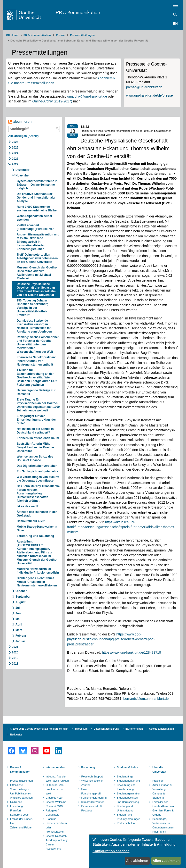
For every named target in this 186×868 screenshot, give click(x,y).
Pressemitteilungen (22, 781)
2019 (15, 658)
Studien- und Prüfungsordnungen (128, 817)
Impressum (81, 729)
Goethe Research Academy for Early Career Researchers (57, 842)
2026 (15, 142)
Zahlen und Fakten (21, 827)
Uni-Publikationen (21, 793)
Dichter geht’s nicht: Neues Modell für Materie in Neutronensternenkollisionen (37, 582)
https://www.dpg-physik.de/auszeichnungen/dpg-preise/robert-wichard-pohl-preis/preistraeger (111, 639)
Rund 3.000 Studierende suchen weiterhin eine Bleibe (37, 209)
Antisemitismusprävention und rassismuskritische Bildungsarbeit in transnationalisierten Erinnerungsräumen (38, 242)
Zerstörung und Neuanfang (36, 536)
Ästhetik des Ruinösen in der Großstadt (37, 514)
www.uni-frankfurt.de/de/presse (150, 95)
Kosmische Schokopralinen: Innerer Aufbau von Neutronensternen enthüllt (36, 361)
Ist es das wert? (28, 506)
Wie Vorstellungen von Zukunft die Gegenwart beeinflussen (38, 479)
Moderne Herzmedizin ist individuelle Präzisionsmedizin (38, 571)
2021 (15, 647)
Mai (18, 619)
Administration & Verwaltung (162, 787)
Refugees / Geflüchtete (53, 813)
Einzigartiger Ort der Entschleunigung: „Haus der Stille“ (36, 420)
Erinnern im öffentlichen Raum (38, 438)
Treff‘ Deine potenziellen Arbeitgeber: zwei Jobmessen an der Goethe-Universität (37, 258)
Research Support (92, 776)
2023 (15, 159)
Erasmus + (52, 819)
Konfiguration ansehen (111, 851)
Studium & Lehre (127, 767)
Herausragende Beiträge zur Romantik (36, 392)
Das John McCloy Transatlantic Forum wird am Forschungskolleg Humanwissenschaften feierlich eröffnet (38, 493)
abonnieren (20, 122)
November (23, 175)
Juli (18, 608)
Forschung (88, 767)
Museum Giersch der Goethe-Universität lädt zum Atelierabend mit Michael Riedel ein (37, 273)
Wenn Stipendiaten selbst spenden (34, 218)
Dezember (22, 170)
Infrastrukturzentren (93, 802)
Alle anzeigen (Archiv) (23, 136)
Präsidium (158, 781)
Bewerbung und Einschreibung (126, 787)
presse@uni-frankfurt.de (144, 87)
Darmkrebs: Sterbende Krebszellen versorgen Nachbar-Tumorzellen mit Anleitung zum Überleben (34, 326)
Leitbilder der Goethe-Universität (163, 804)
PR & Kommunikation (78, 12)
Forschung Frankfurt (16, 808)
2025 (15, 148)
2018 (15, 664)
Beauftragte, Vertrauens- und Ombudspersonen (163, 823)
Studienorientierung (128, 781)
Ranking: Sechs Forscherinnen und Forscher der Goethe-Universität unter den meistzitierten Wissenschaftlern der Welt (38, 344)
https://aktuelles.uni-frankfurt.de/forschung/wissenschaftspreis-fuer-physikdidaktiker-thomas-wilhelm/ (121, 527)
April (19, 625)
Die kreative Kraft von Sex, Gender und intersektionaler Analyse (36, 198)
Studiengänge (125, 776)
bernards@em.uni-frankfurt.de (146, 699)
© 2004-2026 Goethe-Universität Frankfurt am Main (39, 729)
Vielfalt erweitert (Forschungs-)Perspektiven (35, 227)
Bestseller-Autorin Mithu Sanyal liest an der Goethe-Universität (35, 447)
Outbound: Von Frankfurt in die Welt (55, 789)
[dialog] (138, 851)
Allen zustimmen (166, 861)
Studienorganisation (128, 793)
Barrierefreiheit (134, 729)
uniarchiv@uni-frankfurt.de (87, 96)
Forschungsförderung (93, 798)
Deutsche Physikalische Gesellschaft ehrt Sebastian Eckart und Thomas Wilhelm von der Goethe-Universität (36, 289)
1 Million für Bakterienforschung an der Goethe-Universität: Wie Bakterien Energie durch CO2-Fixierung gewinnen (37, 377)
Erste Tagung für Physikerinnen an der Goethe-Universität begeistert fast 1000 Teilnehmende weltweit (38, 405)
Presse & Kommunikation (20, 769)
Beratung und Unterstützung (125, 808)
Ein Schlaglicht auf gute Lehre (38, 471)
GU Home (12, 35)
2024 (15, 153)
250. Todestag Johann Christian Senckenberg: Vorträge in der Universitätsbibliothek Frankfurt (33, 308)
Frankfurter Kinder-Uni (21, 821)
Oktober (21, 591)
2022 (15, 164)
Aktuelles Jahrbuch (21, 798)
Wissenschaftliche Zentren (92, 783)
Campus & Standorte (159, 796)
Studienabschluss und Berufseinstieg (128, 800)
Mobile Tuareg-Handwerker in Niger (37, 529)
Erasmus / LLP (54, 798)
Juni (19, 613)
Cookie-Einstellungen (162, 729)
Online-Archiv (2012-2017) (52, 101)
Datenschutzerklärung (106, 729)
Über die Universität (159, 769)
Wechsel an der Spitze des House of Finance (35, 458)
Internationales (55, 767)
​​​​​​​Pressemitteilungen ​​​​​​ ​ (83, 35)
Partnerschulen (126, 823)
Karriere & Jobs (19, 815)
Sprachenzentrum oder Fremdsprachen (56, 827)
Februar (21, 636)
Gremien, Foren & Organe (163, 813)
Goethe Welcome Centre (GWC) (56, 804)
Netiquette (16, 735)
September (23, 597)
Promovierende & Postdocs (92, 808)
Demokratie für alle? (31, 521)
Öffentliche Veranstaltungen (20, 787)
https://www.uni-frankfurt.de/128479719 (132, 652)
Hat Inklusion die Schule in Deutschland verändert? (35, 431)
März (19, 630)
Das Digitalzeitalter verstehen (37, 466)
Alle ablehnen (137, 861)
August (20, 602)
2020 (15, 652)
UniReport (16, 802)
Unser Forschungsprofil (91, 791)
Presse (60, 35)
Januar (20, 641)
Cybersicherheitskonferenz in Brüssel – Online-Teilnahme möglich (37, 185)
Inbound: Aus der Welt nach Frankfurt (57, 779)
